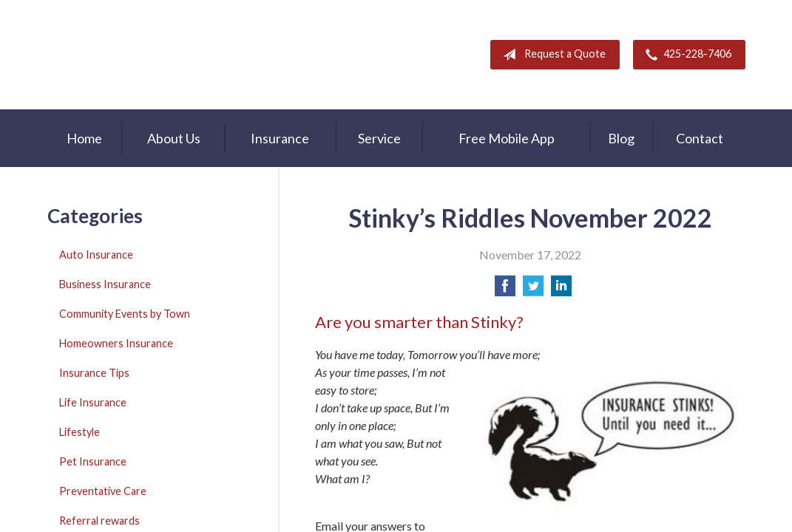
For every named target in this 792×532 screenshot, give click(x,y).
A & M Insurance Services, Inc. (140, 55)
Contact (700, 138)
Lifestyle (79, 432)
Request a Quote (551, 55)
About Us (174, 138)
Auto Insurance (96, 255)
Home (84, 138)
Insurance (280, 138)
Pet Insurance (93, 461)
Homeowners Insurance (116, 343)
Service (379, 138)
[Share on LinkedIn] (561, 290)
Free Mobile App (507, 138)
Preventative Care (103, 491)
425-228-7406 (686, 55)
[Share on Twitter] (533, 290)
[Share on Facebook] (505, 290)
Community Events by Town (125, 314)
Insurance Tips (94, 373)
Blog (621, 138)
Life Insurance (93, 402)
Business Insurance (105, 284)
